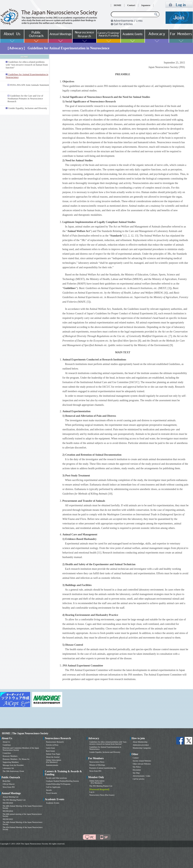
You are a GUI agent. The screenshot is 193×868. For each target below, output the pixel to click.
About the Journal (53, 757)
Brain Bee (6, 781)
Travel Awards (51, 793)
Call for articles (139, 779)
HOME (118, 5)
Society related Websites (142, 761)
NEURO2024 (8, 811)
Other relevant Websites (142, 764)
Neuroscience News (97, 762)
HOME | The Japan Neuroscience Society (25, 733)
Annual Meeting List (10, 797)
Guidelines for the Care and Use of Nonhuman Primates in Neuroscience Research (25, 99)
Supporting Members (11, 762)
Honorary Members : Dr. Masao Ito (16, 759)
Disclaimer (137, 770)
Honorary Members (10, 756)
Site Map (136, 773)
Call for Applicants (53, 787)
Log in (92, 792)
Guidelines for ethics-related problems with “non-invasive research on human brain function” (27, 65)
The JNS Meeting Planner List (14, 800)
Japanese (146, 5)
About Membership (140, 742)
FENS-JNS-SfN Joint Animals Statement (29, 85)
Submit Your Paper (53, 754)
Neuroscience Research (55, 742)
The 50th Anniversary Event (13, 771)
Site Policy (137, 767)
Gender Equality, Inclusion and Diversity (28, 108)
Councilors (7, 753)
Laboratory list (8, 768)
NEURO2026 (8, 803)
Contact (131, 5)
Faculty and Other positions (56, 778)
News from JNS (9, 787)
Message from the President (13, 765)
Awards (49, 790)
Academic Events (53, 803)
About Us (6, 742)
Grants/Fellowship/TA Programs (58, 784)
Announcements (52, 765)
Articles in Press (52, 745)
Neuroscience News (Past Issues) (102, 795)
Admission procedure (141, 745)
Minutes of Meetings (97, 765)
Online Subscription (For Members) (54, 761)
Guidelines (7, 745)
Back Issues (51, 751)
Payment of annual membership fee (103, 768)
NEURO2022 (8, 819)
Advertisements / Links (141, 776)
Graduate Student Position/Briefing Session (62, 781)
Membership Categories (142, 748)
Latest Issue (51, 748)
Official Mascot (9, 784)
